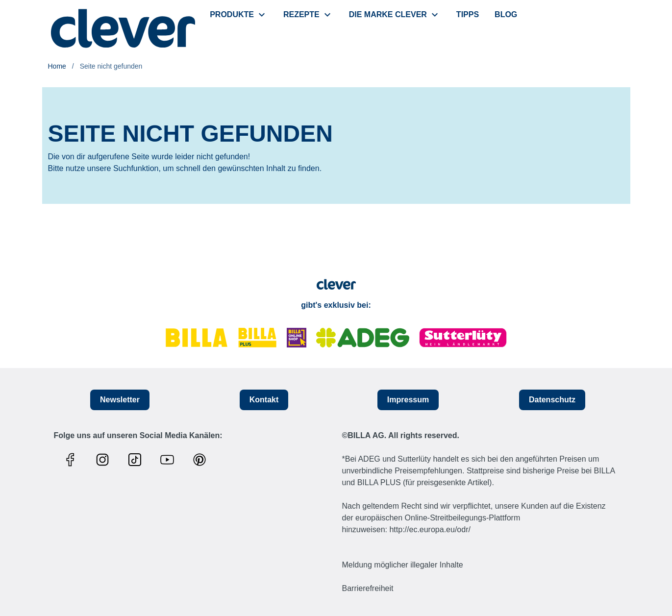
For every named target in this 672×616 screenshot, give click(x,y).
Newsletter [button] (120, 400)
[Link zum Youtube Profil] (170, 460)
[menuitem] (239, 15)
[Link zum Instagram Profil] (105, 460)
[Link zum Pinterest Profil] (202, 460)
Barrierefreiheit (368, 588)
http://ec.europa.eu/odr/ (430, 530)
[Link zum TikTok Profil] (137, 460)
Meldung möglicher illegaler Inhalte (403, 565)
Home (57, 66)
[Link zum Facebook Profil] (73, 460)
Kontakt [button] (264, 400)
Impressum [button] (408, 400)
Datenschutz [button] (552, 400)
